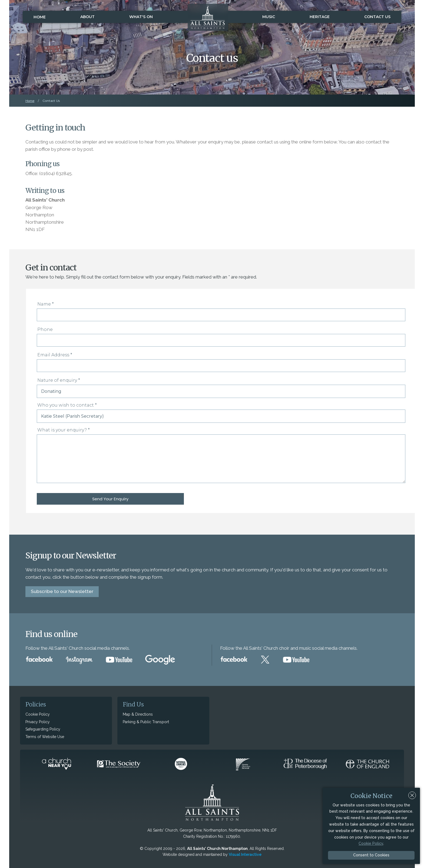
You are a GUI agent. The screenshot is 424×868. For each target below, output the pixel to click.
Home (40, 17)
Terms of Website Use (45, 736)
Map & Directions (138, 714)
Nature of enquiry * (59, 380)
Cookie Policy (38, 714)
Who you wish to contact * (67, 405)
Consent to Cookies (371, 855)
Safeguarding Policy (43, 729)
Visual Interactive (245, 854)
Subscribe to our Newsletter (62, 591)
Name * (46, 304)
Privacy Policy (38, 722)
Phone (45, 329)
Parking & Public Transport (146, 722)
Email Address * (55, 355)
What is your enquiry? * (64, 430)
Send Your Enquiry (72, 499)
